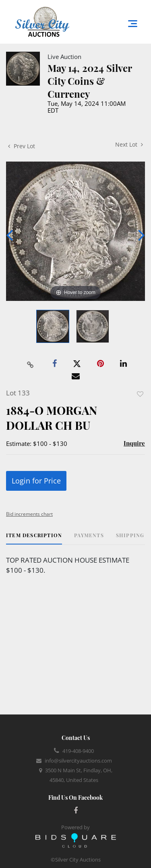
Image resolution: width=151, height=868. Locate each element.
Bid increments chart (29, 514)
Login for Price (36, 481)
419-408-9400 (78, 751)
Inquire (134, 443)
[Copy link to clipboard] (30, 364)
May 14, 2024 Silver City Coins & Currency (90, 81)
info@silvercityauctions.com (78, 761)
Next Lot (129, 144)
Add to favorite (140, 394)
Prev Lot (22, 146)
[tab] (34, 538)
